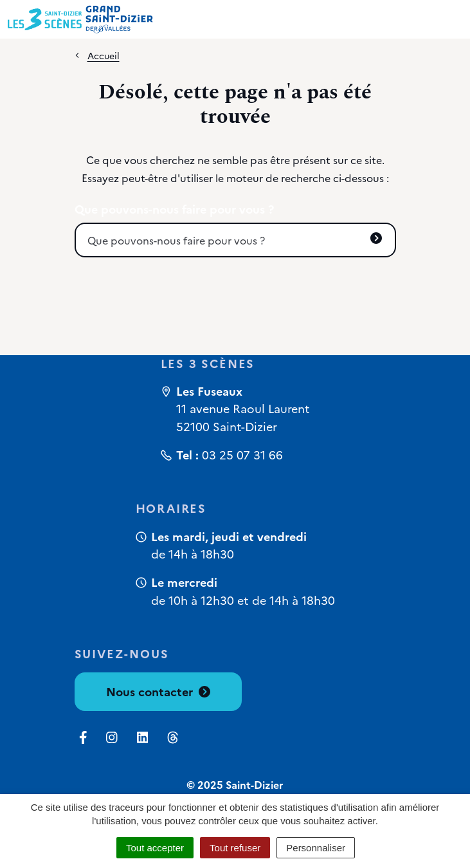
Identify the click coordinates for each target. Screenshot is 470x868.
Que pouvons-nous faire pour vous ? (174, 209)
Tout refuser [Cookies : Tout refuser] (235, 848)
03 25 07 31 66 (242, 455)
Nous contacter (158, 691)
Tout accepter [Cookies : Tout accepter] (155, 848)
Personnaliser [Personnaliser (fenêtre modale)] (316, 848)
